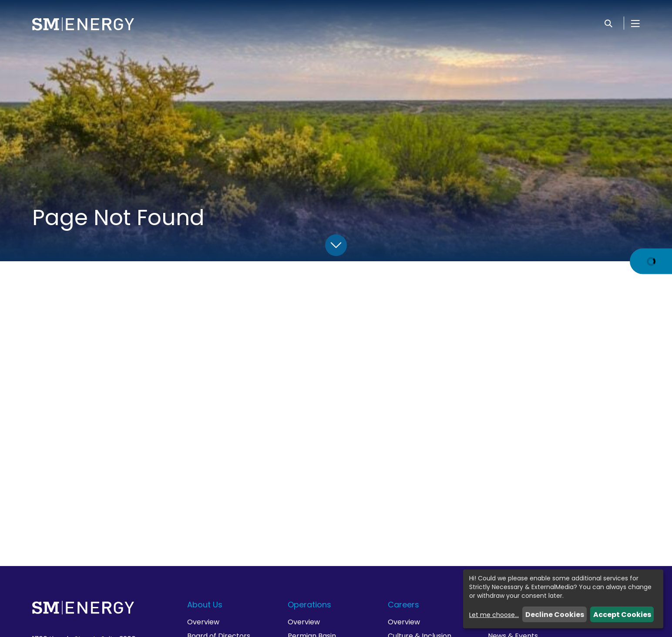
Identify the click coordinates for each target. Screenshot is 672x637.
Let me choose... (494, 615)
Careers (403, 605)
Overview (203, 622)
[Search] (608, 23)
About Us (205, 605)
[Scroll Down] (336, 245)
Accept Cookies (622, 615)
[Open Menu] (635, 23)
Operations (309, 605)
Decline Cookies (555, 615)
